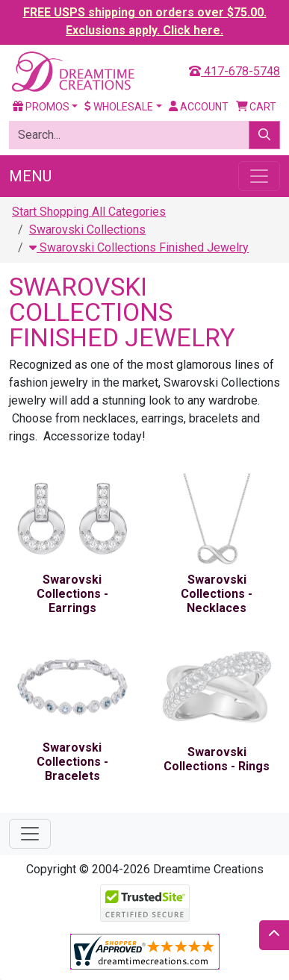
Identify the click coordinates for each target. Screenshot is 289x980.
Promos (41, 107)
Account (199, 107)
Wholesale (119, 107)
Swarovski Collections (87, 230)
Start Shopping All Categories (89, 212)
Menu (30, 176)
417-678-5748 (234, 71)
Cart (257, 107)
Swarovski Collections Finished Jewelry (139, 247)
